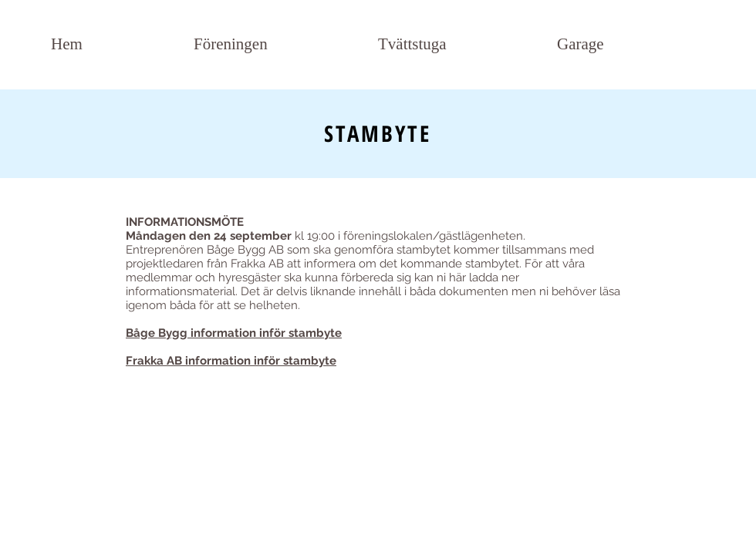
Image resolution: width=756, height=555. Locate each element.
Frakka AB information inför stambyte (231, 361)
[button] (278, 44)
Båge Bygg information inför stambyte (234, 333)
